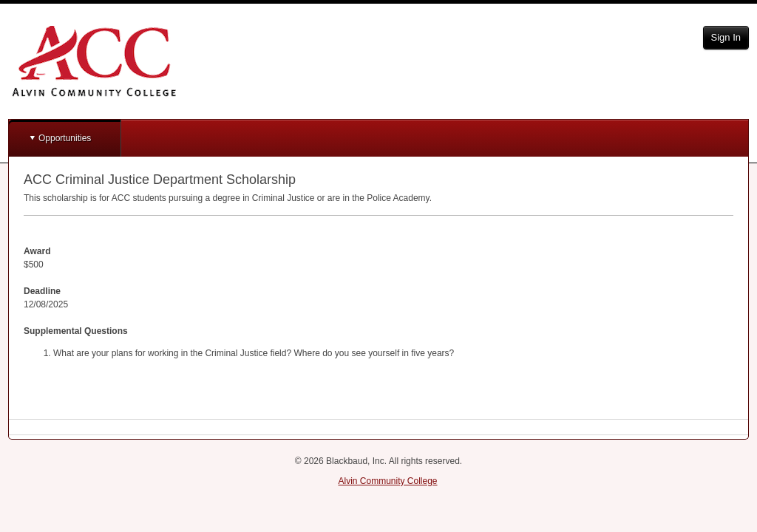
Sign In (726, 37)
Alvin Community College (387, 481)
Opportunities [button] (65, 138)
